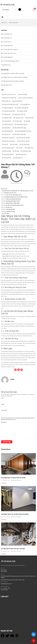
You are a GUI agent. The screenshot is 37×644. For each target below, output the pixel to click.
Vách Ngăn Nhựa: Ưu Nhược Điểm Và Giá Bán (13, 73)
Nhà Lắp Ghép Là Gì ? (7, 85)
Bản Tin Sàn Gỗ (5, 42)
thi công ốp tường (7, 118)
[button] (15, 370)
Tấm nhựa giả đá (6, 121)
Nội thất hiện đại (6, 101)
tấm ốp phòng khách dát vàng (23, 131)
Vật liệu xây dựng (6, 151)
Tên (3, 398)
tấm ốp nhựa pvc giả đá (21, 124)
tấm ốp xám (19, 148)
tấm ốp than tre (6, 134)
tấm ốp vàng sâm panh (8, 148)
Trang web (4, 410)
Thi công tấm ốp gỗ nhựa (9, 111)
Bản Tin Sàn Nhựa (14, 23)
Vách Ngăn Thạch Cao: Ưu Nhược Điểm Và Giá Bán (14, 77)
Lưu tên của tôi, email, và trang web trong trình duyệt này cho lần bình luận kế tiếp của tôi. (18, 419)
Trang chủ (4, 23)
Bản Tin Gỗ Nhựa (5, 34)
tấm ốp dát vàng (17, 121)
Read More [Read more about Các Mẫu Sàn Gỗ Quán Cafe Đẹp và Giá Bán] (4, 554)
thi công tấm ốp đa (22, 111)
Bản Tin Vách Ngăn (6, 57)
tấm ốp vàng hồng (24, 144)
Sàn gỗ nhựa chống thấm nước (10, 104)
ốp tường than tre (18, 158)
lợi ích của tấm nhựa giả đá (25, 98)
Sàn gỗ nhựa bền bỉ (17, 101)
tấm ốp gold (27, 121)
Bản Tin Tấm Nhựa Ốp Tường (9, 49)
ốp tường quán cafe (21, 154)
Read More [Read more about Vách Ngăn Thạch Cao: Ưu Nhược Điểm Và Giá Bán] (4, 520)
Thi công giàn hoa (25, 104)
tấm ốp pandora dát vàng (19, 128)
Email (3, 404)
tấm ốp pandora (6, 128)
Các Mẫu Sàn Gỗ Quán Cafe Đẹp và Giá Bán (13, 81)
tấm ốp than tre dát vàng (19, 134)
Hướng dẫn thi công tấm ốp (9, 98)
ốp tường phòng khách (8, 154)
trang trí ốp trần (30, 118)
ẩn (6, 189)
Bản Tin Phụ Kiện (5, 38)
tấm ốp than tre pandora (8, 141)
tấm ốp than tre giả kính (8, 138)
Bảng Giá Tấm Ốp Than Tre (9, 94)
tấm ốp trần (5, 144)
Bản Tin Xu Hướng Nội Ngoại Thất (9, 61)
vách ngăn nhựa (29, 148)
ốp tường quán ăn (7, 158)
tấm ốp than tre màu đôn (23, 138)
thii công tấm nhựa (18, 118)
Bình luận (4, 422)
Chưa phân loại (5, 65)
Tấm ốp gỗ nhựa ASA (7, 124)
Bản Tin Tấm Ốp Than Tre (8, 53)
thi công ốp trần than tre (19, 114)
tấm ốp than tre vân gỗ (23, 141)
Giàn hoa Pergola (23, 94)
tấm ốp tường (14, 144)
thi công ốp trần (6, 114)
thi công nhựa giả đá (7, 108)
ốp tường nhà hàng (26, 151)
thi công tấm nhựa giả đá (21, 108)
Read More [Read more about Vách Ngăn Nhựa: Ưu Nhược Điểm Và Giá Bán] (4, 483)
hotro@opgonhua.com (6, 584)
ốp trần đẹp (16, 151)
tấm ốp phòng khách (7, 131)
